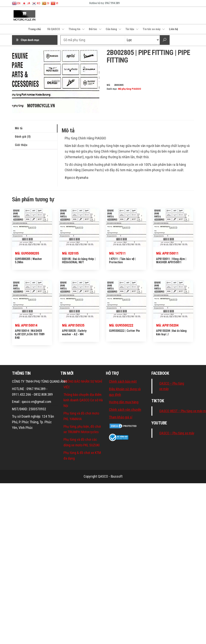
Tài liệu (130, 29)
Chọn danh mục (30, 40)
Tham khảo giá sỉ (121, 417)
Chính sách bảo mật (123, 381)
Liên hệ (173, 29)
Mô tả (19, 128)
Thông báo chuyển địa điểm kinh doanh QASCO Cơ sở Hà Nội (83, 400)
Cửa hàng (111, 29)
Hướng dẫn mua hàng (124, 402)
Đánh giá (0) (23, 137)
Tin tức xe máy (152, 29)
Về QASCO (54, 29)
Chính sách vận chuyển (125, 410)
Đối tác (93, 29)
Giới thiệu (21, 145)
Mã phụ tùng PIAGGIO (130, 89)
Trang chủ (34, 29)
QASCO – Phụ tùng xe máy (177, 433)
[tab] (35, 128)
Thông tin (74, 29)
